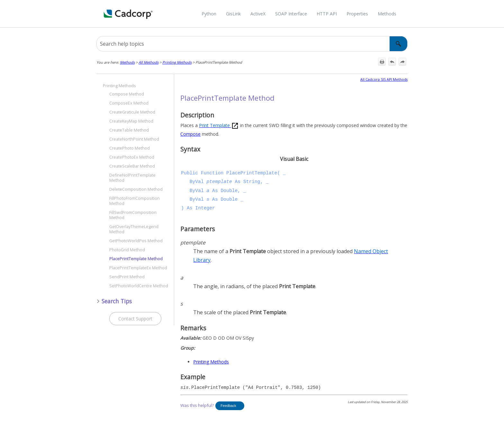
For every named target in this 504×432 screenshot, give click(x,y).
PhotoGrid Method (127, 250)
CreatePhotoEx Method (132, 157)
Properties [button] (357, 14)
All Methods (148, 62)
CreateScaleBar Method (132, 166)
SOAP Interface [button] (291, 14)
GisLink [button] (233, 14)
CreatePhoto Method (130, 148)
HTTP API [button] (327, 14)
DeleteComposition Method (136, 189)
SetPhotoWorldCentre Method (139, 286)
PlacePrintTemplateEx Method (138, 268)
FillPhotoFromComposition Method (135, 201)
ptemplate (219, 182)
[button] (399, 44)
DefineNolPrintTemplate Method (132, 178)
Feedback (228, 406)
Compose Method (127, 94)
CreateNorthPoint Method (134, 139)
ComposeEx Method (129, 103)
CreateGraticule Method (132, 112)
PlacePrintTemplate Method (136, 259)
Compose (190, 134)
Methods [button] (387, 14)
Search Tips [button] (114, 301)
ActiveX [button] (258, 14)
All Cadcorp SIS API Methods (384, 79)
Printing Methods (177, 62)
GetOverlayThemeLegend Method (134, 229)
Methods (127, 62)
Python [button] (209, 14)
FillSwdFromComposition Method (133, 215)
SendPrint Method (127, 277)
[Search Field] (252, 44)
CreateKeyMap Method (131, 121)
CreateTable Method (129, 130)
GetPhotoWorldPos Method (136, 241)
